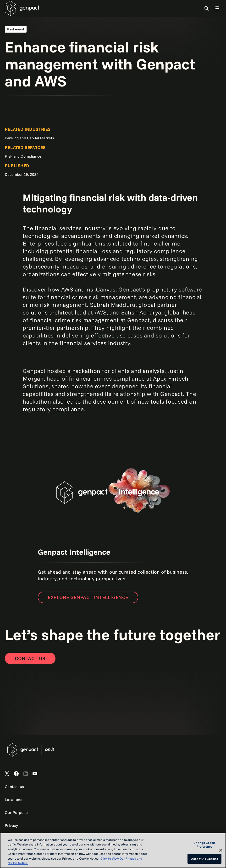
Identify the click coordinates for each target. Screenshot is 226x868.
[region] (113, 850)
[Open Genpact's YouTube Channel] (35, 774)
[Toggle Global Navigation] (217, 8)
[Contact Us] (30, 658)
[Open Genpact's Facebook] (16, 774)
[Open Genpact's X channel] (7, 774)
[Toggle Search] (207, 8)
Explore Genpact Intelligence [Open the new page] (88, 597)
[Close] (221, 850)
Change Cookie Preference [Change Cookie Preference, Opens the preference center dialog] (204, 845)
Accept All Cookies (204, 859)
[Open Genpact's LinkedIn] (26, 774)
